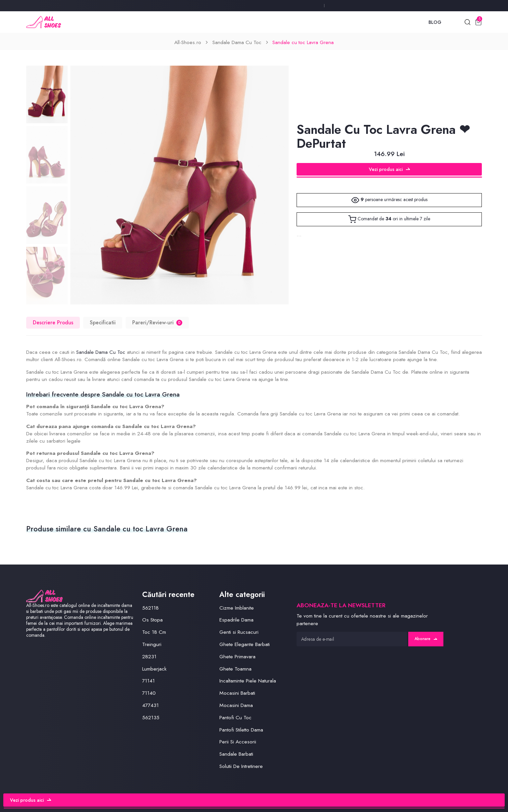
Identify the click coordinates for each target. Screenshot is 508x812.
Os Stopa (152, 620)
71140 (149, 693)
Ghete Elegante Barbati (245, 644)
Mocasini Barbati (237, 693)
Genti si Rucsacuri (239, 632)
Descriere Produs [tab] (53, 323)
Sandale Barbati (236, 754)
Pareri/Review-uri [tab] (157, 323)
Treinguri (152, 644)
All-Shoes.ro (188, 42)
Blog (435, 22)
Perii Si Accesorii (238, 742)
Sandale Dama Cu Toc (237, 42)
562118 (150, 608)
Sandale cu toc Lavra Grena (303, 42)
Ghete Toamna (235, 669)
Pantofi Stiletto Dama (241, 730)
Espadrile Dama (236, 620)
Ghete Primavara (237, 656)
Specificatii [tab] (103, 323)
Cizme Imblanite (237, 608)
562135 (151, 717)
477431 (150, 705)
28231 (149, 656)
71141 (148, 681)
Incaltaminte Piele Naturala (248, 681)
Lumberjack (154, 669)
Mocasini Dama (236, 705)
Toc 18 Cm (154, 632)
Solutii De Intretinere (241, 766)
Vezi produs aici (389, 169)
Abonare (426, 639)
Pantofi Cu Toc (235, 717)
